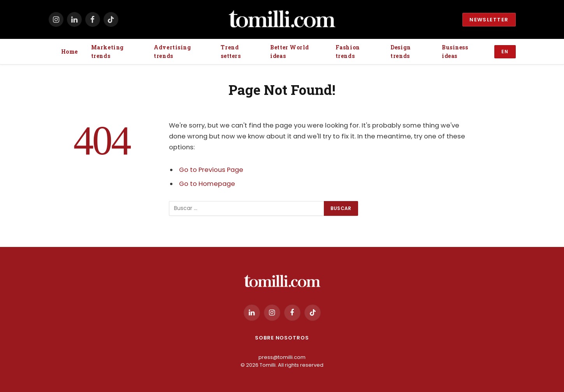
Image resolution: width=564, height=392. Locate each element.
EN (505, 52)
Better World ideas (290, 52)
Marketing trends (107, 52)
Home (69, 52)
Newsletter (489, 20)
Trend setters (231, 52)
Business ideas (455, 52)
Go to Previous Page (211, 170)
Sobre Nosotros (282, 338)
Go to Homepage (207, 184)
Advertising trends (172, 52)
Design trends (401, 52)
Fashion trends (348, 52)
